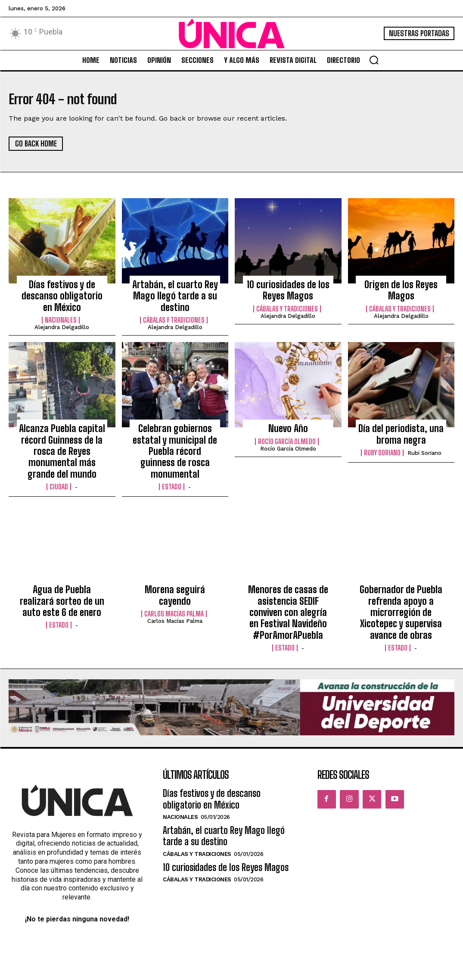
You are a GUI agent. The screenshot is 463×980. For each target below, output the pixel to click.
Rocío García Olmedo (287, 434)
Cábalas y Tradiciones (174, 315)
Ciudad (59, 471)
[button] (374, 60)
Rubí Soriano (424, 443)
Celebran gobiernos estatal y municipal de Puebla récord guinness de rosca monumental (175, 436)
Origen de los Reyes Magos (401, 284)
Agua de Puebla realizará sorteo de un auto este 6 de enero (62, 582)
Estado (172, 462)
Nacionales (61, 315)
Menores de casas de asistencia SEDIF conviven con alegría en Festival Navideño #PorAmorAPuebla (288, 591)
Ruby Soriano (382, 443)
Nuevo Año (288, 422)
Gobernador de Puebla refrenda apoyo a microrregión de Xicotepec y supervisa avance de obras (401, 591)
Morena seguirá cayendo (175, 573)
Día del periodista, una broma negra (401, 427)
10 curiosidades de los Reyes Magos (288, 289)
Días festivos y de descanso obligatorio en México (62, 294)
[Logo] (232, 34)
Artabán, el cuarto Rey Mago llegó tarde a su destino (175, 294)
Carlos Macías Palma (174, 585)
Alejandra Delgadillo (62, 322)
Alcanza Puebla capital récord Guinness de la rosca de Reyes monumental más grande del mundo (62, 441)
